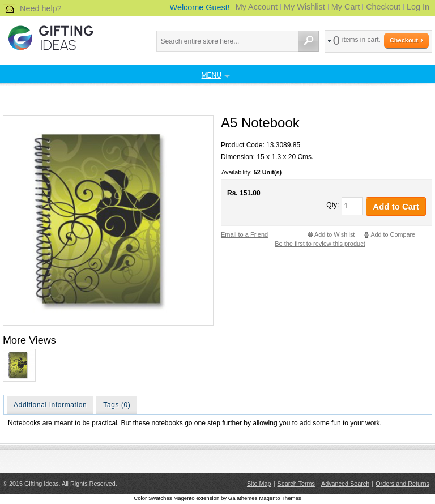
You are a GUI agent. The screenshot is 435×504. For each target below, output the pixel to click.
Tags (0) (117, 405)
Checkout (383, 7)
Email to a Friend (244, 234)
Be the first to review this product (320, 244)
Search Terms (296, 484)
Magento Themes (280, 498)
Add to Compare (393, 234)
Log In (418, 7)
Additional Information (50, 405)
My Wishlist (304, 7)
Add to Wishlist (334, 234)
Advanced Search (345, 484)
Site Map (259, 484)
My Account (257, 7)
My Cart (346, 7)
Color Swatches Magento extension (176, 498)
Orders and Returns (402, 484)
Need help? (41, 8)
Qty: (332, 205)
